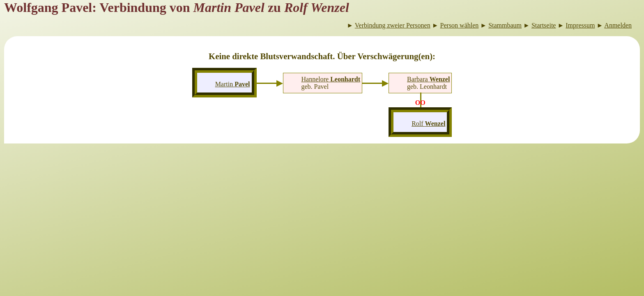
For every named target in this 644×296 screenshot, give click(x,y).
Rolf (428, 124)
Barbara (428, 79)
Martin (233, 84)
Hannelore (331, 79)
